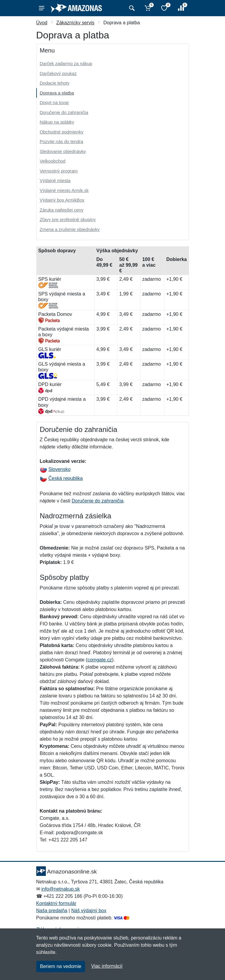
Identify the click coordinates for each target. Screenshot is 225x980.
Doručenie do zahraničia (64, 112)
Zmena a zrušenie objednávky (70, 229)
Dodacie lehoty (55, 83)
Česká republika (61, 478)
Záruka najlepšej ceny (62, 210)
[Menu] (42, 8)
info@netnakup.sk (61, 889)
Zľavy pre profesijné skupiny (68, 219)
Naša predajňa (52, 911)
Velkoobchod (53, 161)
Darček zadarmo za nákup (66, 63)
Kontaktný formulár (56, 903)
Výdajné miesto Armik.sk (64, 190)
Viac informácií (107, 966)
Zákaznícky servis (75, 23)
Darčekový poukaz (58, 73)
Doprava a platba (57, 93)
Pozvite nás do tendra (62, 141)
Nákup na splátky (57, 122)
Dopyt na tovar (55, 102)
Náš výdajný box (89, 911)
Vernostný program (59, 171)
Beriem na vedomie (61, 966)
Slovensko (55, 469)
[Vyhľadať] (131, 8)
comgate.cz (100, 660)
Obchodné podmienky (62, 132)
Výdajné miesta (55, 180)
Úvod (42, 23)
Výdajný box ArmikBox (62, 200)
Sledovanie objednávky (63, 151)
